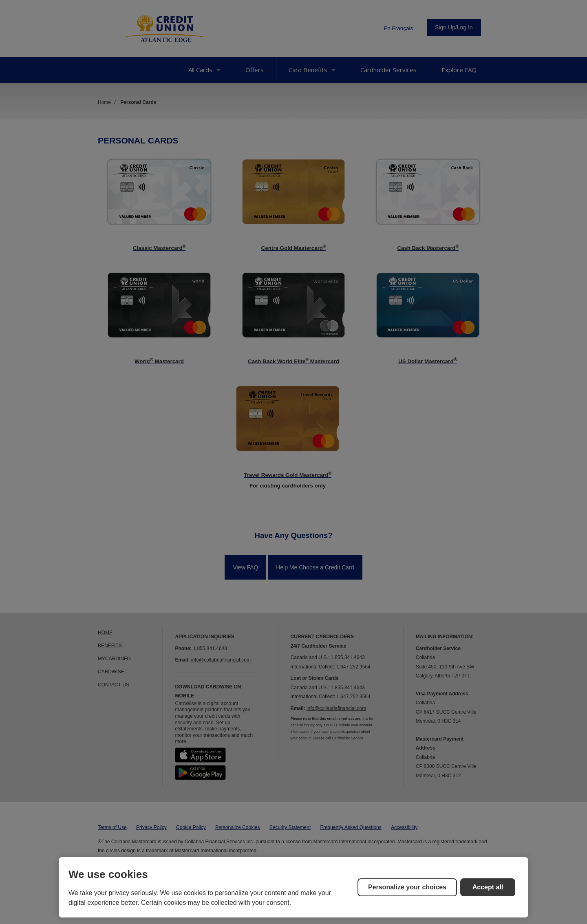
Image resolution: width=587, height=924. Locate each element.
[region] (293, 887)
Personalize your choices (407, 887)
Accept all (488, 887)
